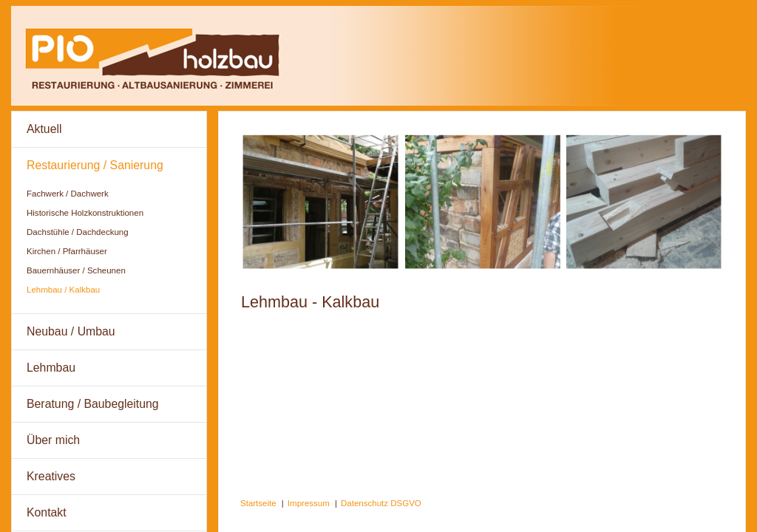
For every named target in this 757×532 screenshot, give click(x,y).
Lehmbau (51, 368)
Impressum (309, 503)
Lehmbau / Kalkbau (63, 290)
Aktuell (44, 129)
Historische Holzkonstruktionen (85, 213)
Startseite (258, 503)
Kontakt (47, 512)
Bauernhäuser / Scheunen (76, 270)
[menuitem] (109, 130)
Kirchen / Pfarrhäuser (67, 251)
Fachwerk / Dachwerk (68, 194)
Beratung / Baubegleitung (93, 404)
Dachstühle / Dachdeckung (78, 232)
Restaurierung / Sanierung (95, 165)
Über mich (53, 440)
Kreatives (51, 476)
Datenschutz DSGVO (381, 503)
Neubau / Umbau (71, 331)
